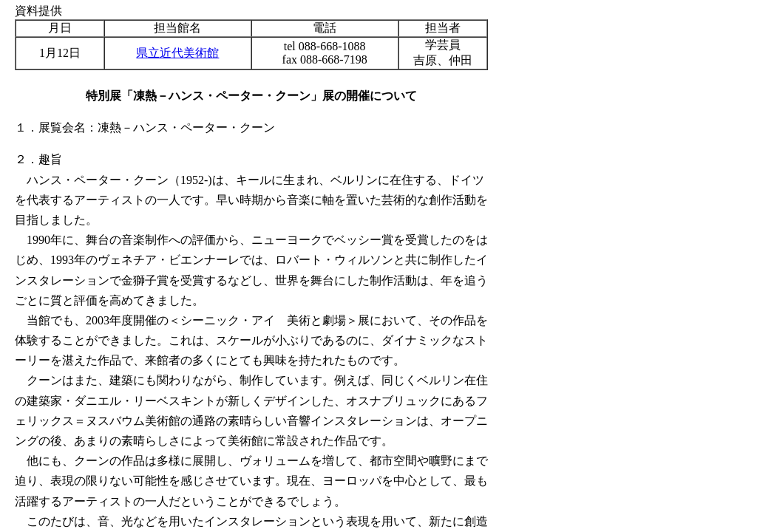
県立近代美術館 (177, 53)
